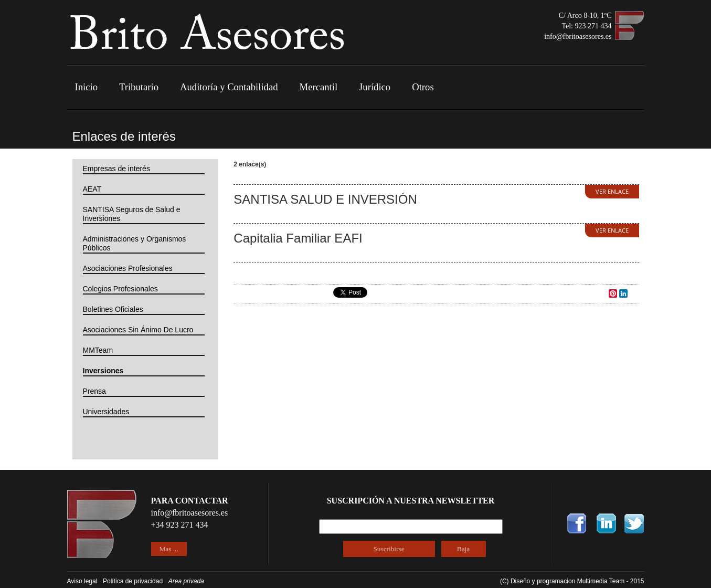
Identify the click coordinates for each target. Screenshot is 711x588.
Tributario (139, 87)
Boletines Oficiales (113, 309)
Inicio (87, 87)
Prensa (94, 391)
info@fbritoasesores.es (578, 36)
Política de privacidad (133, 581)
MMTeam (98, 350)
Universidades (106, 412)
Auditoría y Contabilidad (229, 87)
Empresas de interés (116, 169)
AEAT (92, 189)
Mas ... (169, 549)
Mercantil (319, 87)
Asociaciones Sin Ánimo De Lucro (138, 330)
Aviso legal (82, 581)
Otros (423, 87)
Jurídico (375, 87)
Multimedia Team (602, 581)
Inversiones (103, 371)
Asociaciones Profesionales (128, 268)
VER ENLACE (612, 191)
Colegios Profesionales (120, 289)
